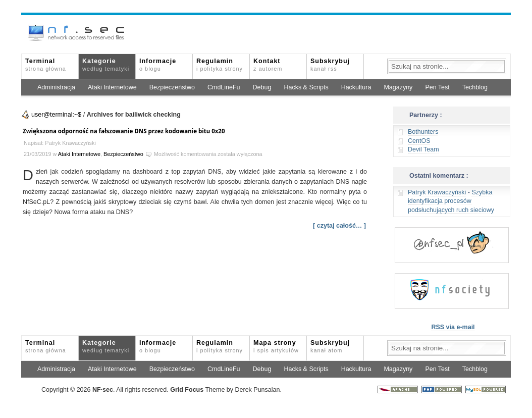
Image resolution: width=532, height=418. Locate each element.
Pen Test (437, 87)
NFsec (103, 390)
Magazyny (398, 87)
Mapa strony (276, 346)
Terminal (46, 65)
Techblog (475, 87)
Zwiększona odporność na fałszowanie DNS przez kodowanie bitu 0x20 (124, 131)
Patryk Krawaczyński (437, 192)
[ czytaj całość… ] (339, 226)
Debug (262, 87)
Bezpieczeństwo (172, 87)
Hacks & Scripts (306, 87)
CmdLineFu (224, 87)
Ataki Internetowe (112, 87)
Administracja (56, 87)
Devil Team (423, 149)
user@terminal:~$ (56, 115)
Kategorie (106, 65)
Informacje (158, 65)
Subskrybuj (330, 65)
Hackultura (356, 87)
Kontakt (268, 65)
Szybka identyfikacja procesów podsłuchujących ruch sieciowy (451, 201)
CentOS (419, 141)
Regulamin (220, 65)
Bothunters (423, 132)
